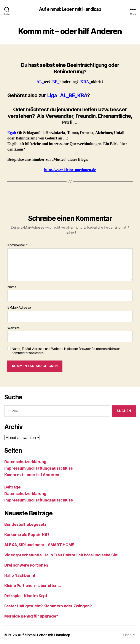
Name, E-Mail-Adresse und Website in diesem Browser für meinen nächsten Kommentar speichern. (66, 351)
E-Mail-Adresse (19, 308)
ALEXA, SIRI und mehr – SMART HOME (39, 545)
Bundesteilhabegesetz (25, 524)
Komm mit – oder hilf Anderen (32, 475)
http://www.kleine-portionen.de (70, 170)
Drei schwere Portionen (26, 565)
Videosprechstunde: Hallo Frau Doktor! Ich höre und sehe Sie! (61, 555)
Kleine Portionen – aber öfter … (33, 586)
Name (12, 287)
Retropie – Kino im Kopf (26, 596)
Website (14, 328)
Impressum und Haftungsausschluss (38, 468)
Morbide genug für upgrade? (31, 616)
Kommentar (18, 245)
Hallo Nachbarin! (20, 575)
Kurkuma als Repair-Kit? (27, 535)
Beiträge (12, 487)
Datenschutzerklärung (25, 462)
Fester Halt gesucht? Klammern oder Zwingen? (48, 606)
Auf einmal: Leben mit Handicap (70, 9)
